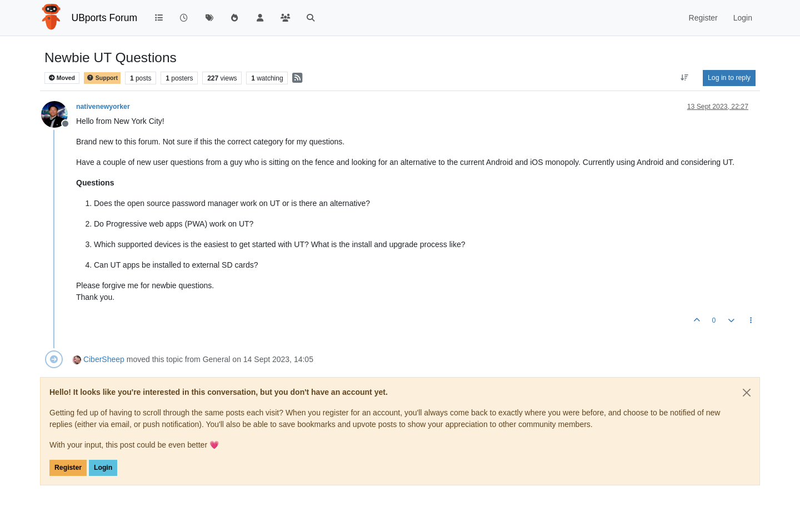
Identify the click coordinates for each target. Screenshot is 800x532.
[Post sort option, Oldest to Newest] (685, 78)
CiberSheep (104, 359)
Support (102, 78)
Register (68, 468)
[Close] (747, 393)
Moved (62, 78)
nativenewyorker (103, 107)
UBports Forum (105, 18)
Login (103, 468)
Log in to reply (729, 78)
